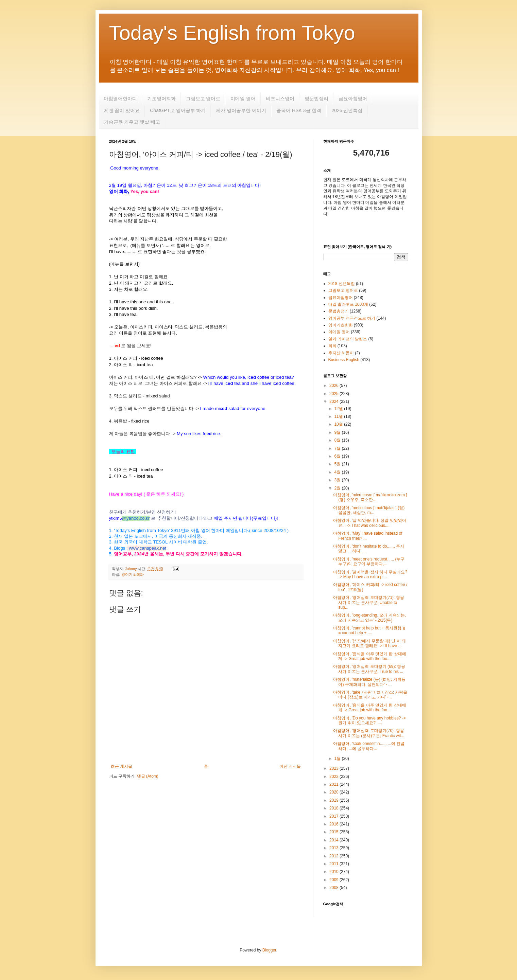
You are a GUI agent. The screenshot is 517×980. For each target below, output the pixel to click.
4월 (338, 472)
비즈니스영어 (280, 99)
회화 (332, 346)
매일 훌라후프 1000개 (348, 304)
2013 (334, 848)
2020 (334, 792)
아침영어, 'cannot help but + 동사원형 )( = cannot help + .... (369, 630)
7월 (338, 448)
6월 (338, 456)
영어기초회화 (133, 574)
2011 (334, 864)
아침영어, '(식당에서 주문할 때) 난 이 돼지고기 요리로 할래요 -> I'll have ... (369, 643)
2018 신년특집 (342, 284)
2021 (334, 784)
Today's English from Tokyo (232, 33)
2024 (334, 402)
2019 (334, 800)
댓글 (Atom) (148, 776)
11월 (339, 416)
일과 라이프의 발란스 (348, 339)
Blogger (269, 950)
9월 (338, 432)
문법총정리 (339, 311)
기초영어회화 (161, 99)
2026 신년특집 (347, 110)
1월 (338, 759)
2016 (334, 824)
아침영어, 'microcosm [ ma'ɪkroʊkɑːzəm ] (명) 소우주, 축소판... (370, 497)
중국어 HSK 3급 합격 (299, 110)
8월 (338, 440)
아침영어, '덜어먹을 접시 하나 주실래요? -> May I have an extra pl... (370, 574)
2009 (334, 880)
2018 (334, 808)
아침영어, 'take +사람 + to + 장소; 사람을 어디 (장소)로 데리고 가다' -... (370, 695)
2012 (334, 856)
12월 (339, 409)
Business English (344, 360)
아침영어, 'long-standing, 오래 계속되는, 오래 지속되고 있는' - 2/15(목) (369, 618)
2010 (334, 872)
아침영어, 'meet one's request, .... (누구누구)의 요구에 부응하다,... (369, 562)
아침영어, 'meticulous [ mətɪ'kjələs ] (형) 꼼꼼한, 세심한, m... (369, 510)
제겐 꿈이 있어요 (122, 110)
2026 (334, 386)
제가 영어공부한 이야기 (241, 110)
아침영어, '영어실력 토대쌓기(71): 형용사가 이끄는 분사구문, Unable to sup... (368, 602)
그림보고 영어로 (203, 99)
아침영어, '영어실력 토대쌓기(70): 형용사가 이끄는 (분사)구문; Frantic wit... (369, 733)
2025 (334, 394)
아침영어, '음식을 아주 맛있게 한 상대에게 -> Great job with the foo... (369, 656)
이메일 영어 (243, 99)
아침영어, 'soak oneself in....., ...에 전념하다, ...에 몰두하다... (369, 746)
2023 (334, 768)
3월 (338, 480)
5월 (338, 464)
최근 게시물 (122, 766)
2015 (334, 832)
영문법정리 (316, 99)
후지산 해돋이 (341, 353)
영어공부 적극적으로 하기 (352, 318)
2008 (334, 888)
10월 (339, 424)
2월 (338, 488)
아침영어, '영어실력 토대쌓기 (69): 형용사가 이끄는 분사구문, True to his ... (369, 669)
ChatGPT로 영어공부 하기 (178, 110)
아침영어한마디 (120, 99)
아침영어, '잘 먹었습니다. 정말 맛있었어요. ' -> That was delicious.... (369, 523)
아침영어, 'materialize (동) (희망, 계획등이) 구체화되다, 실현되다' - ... (369, 682)
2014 (334, 840)
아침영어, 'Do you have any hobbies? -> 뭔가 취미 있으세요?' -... (369, 720)
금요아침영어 (353, 99)
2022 (334, 777)
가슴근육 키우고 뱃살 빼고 (132, 122)
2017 (334, 816)
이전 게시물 (290, 766)
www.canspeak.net (148, 548)
